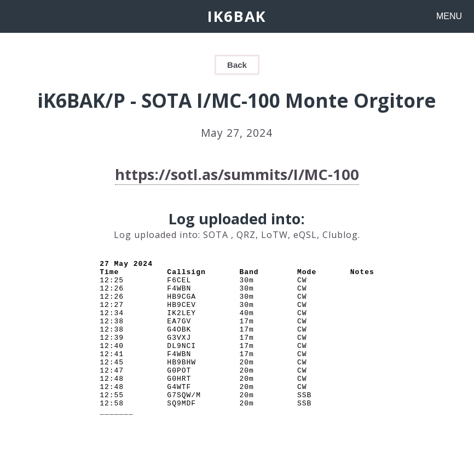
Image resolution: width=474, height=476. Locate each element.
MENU (449, 16)
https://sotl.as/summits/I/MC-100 (237, 174)
